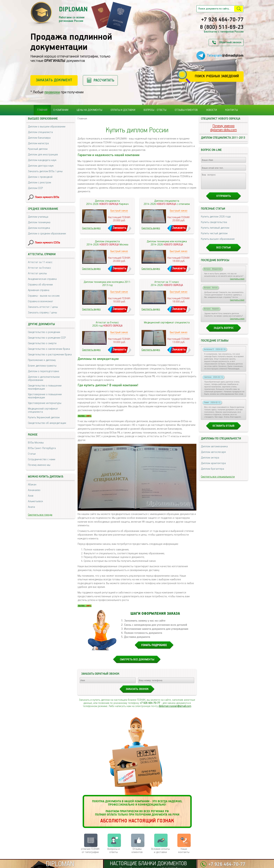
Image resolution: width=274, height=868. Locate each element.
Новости (212, 110)
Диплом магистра (38, 143)
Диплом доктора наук (41, 166)
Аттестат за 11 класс (40, 262)
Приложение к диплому (42, 360)
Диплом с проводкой (40, 177)
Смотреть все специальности (218, 480)
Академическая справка (42, 279)
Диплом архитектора (213, 466)
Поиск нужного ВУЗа (47, 197)
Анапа (31, 507)
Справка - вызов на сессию (44, 296)
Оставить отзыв (223, 429)
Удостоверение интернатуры (45, 403)
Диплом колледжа (39, 228)
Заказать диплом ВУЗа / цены (45, 171)
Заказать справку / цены (42, 313)
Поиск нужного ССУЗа (47, 243)
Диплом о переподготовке (44, 371)
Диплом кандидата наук (42, 160)
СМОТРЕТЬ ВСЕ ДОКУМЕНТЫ (137, 660)
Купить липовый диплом (215, 231)
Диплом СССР (35, 188)
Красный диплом (38, 149)
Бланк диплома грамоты (42, 366)
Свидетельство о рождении (44, 332)
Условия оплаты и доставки (160, 851)
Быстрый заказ (119, 211)
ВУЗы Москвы (36, 443)
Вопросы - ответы (155, 110)
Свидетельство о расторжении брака (50, 355)
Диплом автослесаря (213, 455)
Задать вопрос (224, 331)
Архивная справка (39, 290)
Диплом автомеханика (214, 450)
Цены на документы (89, 110)
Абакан (32, 485)
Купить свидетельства (214, 225)
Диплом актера (210, 461)
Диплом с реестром (39, 183)
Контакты (232, 110)
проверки (52, 92)
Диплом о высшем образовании (47, 127)
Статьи (32, 454)
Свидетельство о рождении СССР (47, 338)
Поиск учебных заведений (217, 76)
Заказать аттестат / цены (43, 307)
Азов (31, 496)
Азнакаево (34, 490)
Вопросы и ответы (114, 851)
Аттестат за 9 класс (39, 268)
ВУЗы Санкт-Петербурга (42, 448)
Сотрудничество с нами (42, 459)
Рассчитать (104, 80)
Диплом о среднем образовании (47, 234)
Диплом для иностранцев (43, 155)
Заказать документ (54, 80)
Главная (42, 110)
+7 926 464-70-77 (222, 20)
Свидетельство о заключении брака (49, 349)
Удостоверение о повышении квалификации (45, 396)
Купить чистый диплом (214, 237)
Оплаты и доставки (123, 110)
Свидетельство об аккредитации (47, 423)
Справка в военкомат (41, 301)
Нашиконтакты (184, 851)
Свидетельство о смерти (42, 343)
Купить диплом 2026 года (216, 220)
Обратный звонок (230, 42)
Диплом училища (38, 217)
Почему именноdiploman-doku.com (223, 128)
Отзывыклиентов (137, 851)
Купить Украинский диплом (44, 417)
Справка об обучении (40, 285)
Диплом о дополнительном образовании (44, 379)
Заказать (120, 228)
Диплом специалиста (40, 132)
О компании (61, 110)
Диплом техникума (39, 222)
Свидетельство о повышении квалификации (45, 387)
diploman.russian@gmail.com (175, 706)
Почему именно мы (39, 465)
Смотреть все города (40, 515)
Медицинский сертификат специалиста (43, 410)
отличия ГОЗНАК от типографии (90, 851)
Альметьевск (35, 501)
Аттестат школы (37, 273)
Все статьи (223, 251)
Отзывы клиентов (186, 110)
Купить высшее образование (218, 242)
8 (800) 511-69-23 (222, 27)
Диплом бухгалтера (212, 472)
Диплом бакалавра (39, 138)
